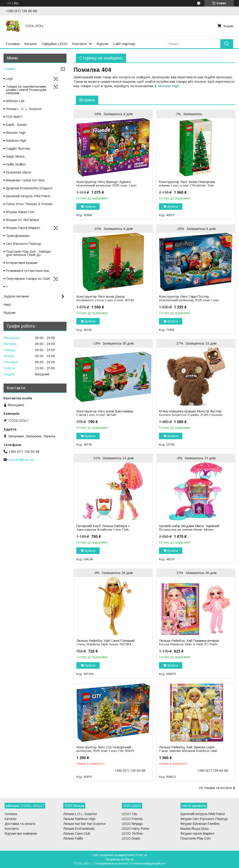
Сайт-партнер (124, 44)
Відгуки (102, 44)
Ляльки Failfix (73, 838)
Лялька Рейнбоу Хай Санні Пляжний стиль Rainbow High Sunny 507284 (105, 643)
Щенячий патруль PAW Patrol (28, 196)
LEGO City (130, 814)
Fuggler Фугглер (18, 149)
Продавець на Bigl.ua (119, 859)
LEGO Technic (132, 833)
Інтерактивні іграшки (22, 263)
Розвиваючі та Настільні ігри (28, 271)
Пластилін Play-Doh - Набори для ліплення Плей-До (28, 253)
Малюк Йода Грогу (195, 829)
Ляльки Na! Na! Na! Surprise (84, 824)
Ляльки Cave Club (77, 833)
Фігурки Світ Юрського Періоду (204, 819)
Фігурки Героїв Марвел (23, 228)
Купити (90, 207)
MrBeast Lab (15, 101)
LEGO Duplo (131, 838)
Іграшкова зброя (18, 172)
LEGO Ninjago (132, 824)
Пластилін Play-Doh (195, 838)
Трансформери (18, 236)
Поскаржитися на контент (111, 864)
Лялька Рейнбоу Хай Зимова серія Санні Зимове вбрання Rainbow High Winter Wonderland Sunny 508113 (188, 751)
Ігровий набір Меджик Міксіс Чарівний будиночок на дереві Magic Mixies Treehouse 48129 (189, 530)
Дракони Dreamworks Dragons (29, 188)
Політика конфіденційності (148, 864)
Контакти (79, 44)
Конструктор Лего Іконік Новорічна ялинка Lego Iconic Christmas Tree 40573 (187, 186)
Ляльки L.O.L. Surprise (80, 814)
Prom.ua (142, 855)
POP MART (14, 117)
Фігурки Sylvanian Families (200, 824)
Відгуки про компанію (21, 833)
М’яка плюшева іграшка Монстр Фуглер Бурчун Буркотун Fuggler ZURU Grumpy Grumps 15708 (191, 415)
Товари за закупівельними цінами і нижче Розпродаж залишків (26, 90)
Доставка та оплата (20, 824)
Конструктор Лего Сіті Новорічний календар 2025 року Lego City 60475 (105, 749)
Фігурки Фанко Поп (20, 212)
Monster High (168, 86)
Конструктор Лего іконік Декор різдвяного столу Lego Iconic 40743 (105, 298)
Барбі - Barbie (16, 125)
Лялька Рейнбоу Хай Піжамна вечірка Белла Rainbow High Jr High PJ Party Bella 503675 (189, 644)
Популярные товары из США (28, 279)
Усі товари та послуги (215, 788)
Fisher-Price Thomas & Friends (29, 204)
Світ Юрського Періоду (24, 244)
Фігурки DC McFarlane (22, 220)
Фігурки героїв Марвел (197, 833)
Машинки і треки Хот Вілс (25, 180)
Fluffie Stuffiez (16, 164)
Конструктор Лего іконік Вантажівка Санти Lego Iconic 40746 (105, 413)
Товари (9, 69)
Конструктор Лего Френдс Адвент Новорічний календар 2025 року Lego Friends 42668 (106, 186)
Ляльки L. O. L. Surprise (24, 109)
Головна (13, 44)
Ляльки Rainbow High (79, 819)
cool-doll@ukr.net (21, 460)
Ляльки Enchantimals (79, 829)
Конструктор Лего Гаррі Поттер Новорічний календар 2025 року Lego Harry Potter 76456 (189, 300)
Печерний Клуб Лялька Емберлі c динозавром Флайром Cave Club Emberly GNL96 (103, 530)
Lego (9, 79)
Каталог (31, 44)
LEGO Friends (132, 819)
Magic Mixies (15, 156)
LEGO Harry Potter (136, 829)
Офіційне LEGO (55, 44)
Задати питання (16, 296)
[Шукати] (227, 44)
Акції (7, 304)
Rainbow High (16, 141)
